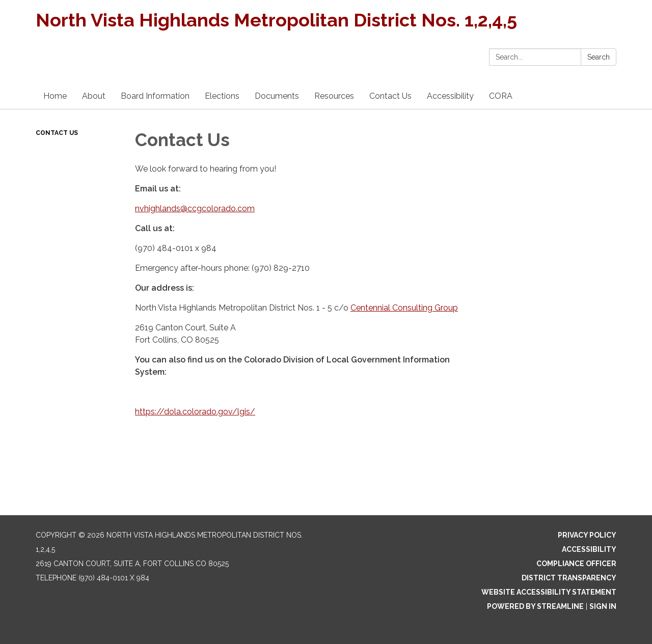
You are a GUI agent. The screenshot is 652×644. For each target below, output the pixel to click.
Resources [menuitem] (334, 96)
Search (599, 57)
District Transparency (569, 578)
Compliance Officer (576, 564)
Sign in (603, 606)
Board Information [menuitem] (155, 96)
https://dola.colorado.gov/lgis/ (195, 412)
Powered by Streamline (535, 606)
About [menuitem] (94, 96)
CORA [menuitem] (501, 96)
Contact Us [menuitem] (390, 96)
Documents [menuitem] (277, 96)
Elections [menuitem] (222, 96)
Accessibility (589, 549)
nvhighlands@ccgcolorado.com (195, 208)
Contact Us (57, 133)
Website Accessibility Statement (549, 592)
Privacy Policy (587, 535)
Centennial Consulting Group (404, 308)
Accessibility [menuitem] (450, 96)
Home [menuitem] (55, 96)
